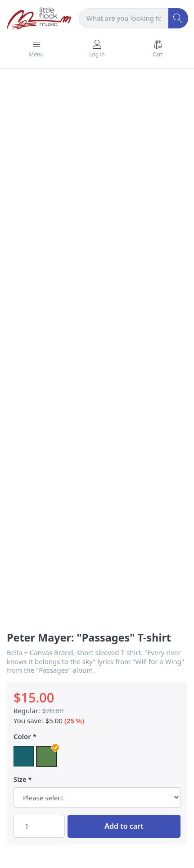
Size (20, 779)
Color (22, 736)
